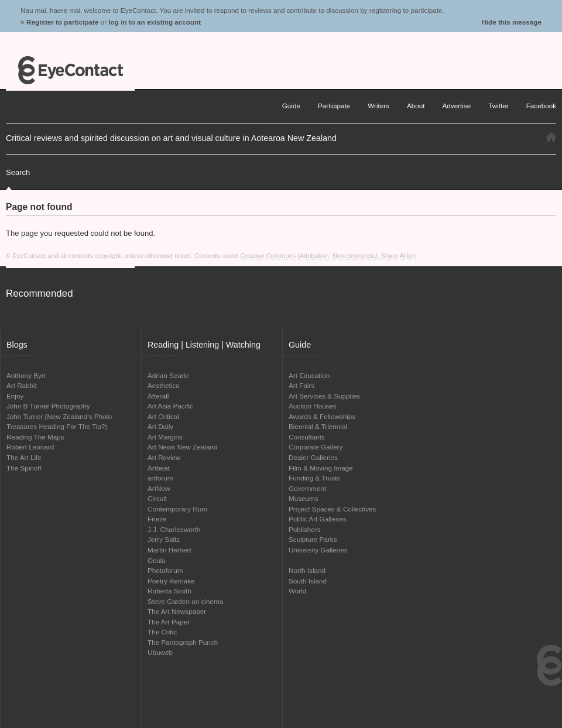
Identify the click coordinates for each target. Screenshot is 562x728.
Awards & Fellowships (322, 416)
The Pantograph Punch (183, 642)
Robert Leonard (30, 447)
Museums (304, 498)
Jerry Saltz (164, 539)
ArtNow (159, 488)
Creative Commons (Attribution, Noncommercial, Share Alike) (328, 256)
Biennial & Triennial (318, 426)
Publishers (305, 529)
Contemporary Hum (177, 509)
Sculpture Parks (313, 539)
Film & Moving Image (321, 468)
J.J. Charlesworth (174, 529)
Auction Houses (313, 406)
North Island (307, 570)
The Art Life (24, 457)
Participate (334, 106)
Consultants (307, 437)
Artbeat (159, 468)
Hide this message (511, 22)
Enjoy (15, 396)
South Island (308, 581)
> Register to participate (59, 22)
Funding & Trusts (314, 478)
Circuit (157, 498)
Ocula (157, 560)
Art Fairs (301, 385)
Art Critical (163, 416)
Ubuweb (160, 652)
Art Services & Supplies (324, 396)
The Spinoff (24, 468)
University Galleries (318, 550)
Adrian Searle (168, 375)
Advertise (457, 106)
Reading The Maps (35, 437)
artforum (160, 478)
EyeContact (70, 70)
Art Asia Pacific (170, 406)
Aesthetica (164, 385)
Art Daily (160, 426)
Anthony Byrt (26, 375)
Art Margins (165, 437)
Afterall (158, 396)
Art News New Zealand (183, 447)
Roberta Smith (169, 591)
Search (18, 172)
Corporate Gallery (316, 447)
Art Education (309, 375)
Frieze (157, 519)
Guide (291, 106)
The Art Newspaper (177, 611)
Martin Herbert (169, 550)
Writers (378, 106)
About (416, 106)
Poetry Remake (171, 581)
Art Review (164, 457)
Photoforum (165, 570)
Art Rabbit (22, 385)
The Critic (162, 632)
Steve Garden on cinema (185, 601)
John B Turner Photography (48, 406)
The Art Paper (169, 622)
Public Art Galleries (318, 519)
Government (307, 488)
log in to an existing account (155, 22)
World (297, 591)
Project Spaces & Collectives (332, 509)
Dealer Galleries (313, 457)
